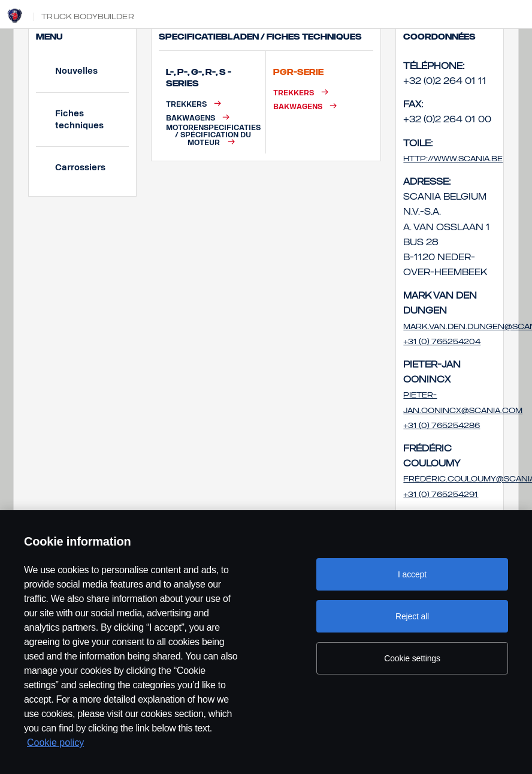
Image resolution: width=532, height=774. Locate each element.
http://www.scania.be (453, 159)
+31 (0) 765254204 (442, 342)
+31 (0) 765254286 (442, 426)
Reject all (412, 616)
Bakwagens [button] (191, 118)
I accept (412, 574)
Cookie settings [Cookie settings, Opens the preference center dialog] (412, 658)
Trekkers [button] (186, 104)
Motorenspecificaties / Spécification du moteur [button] (213, 135)
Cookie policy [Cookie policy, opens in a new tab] (55, 743)
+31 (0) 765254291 (441, 495)
